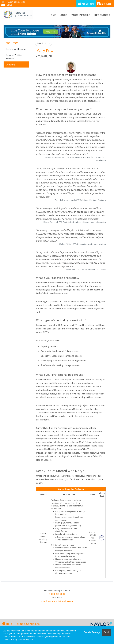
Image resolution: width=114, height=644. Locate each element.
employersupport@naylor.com (57, 601)
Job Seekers (86, 4)
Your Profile (81, 15)
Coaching (11, 65)
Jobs (64, 15)
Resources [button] (102, 15)
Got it (107, 632)
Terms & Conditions (27, 624)
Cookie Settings (92, 632)
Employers (104, 4)
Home (52, 15)
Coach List (43, 43)
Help (7, 624)
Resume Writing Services (14, 57)
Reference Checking (16, 49)
